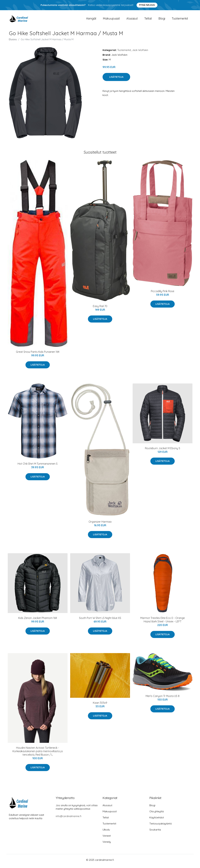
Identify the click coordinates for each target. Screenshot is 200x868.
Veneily (107, 844)
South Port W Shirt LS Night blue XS (100, 620)
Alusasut (132, 20)
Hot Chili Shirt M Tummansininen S (38, 466)
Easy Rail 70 (100, 308)
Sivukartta (155, 832)
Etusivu (13, 42)
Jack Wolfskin (140, 52)
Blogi (162, 20)
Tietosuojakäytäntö (161, 826)
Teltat (148, 20)
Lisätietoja (116, 79)
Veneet (107, 838)
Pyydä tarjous (147, 5)
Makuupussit (111, 20)
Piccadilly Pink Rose (163, 293)
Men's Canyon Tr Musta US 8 (163, 698)
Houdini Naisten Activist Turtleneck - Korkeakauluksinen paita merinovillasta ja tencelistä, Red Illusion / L (38, 753)
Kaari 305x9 (100, 705)
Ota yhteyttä (157, 814)
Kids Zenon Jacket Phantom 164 (38, 620)
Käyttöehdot (157, 820)
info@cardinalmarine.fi (69, 819)
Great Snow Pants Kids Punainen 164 (38, 354)
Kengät (91, 20)
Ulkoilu (106, 832)
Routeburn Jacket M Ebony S (163, 451)
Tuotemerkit (180, 20)
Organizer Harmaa (100, 524)
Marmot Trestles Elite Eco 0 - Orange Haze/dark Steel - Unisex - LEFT (163, 622)
